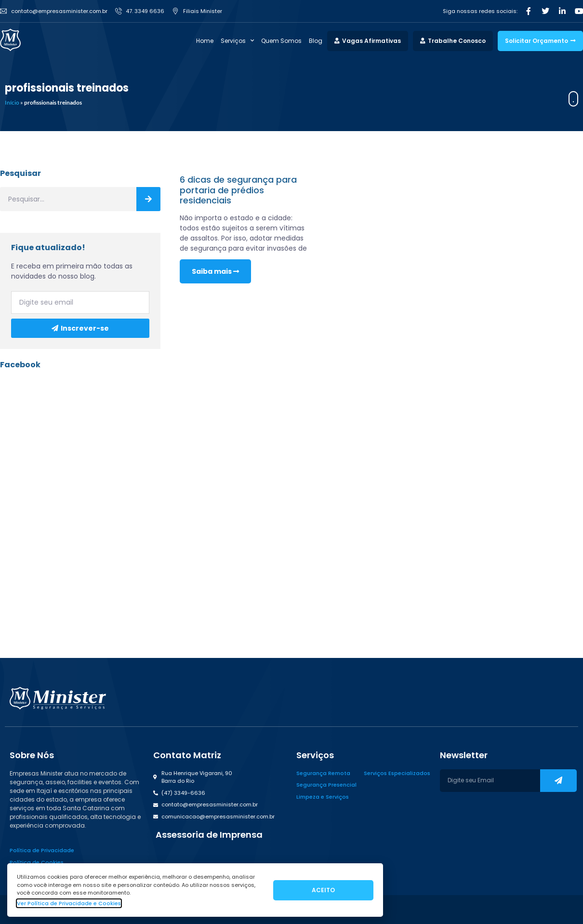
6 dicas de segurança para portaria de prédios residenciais (238, 190)
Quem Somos (281, 41)
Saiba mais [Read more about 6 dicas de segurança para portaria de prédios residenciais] (215, 271)
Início (12, 102)
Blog (316, 41)
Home (205, 41)
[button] (208, 835)
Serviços (237, 41)
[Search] (148, 199)
